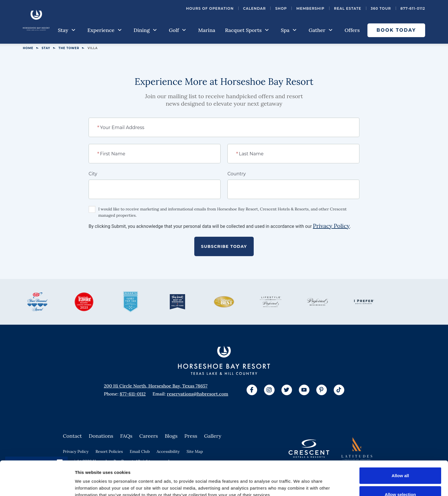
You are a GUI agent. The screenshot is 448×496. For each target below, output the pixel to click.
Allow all (400, 443)
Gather (321, 30)
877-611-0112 (413, 8)
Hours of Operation (210, 8)
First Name (112, 153)
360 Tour (381, 8)
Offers (352, 30)
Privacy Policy (331, 226)
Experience (105, 30)
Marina (207, 30)
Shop (281, 8)
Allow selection (400, 462)
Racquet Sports (247, 30)
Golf (177, 30)
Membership (310, 8)
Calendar (255, 8)
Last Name (250, 153)
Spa (289, 30)
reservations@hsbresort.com (198, 394)
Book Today (396, 30)
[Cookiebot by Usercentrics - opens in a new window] (37, 485)
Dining (145, 30)
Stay (67, 30)
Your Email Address (121, 127)
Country (237, 174)
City (93, 174)
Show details (300, 481)
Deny (400, 481)
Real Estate (348, 8)
